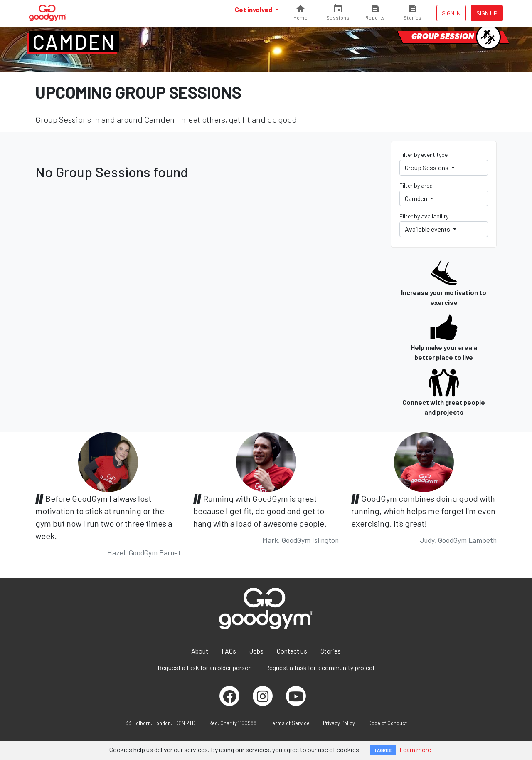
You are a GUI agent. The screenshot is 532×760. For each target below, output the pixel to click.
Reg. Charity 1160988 (233, 723)
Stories (331, 651)
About (200, 651)
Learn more (415, 749)
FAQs (229, 651)
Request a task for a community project (320, 667)
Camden (74, 42)
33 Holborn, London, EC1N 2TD (160, 723)
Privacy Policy (339, 723)
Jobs (256, 651)
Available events (428, 229)
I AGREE (383, 750)
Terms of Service (290, 723)
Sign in (451, 13)
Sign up (487, 13)
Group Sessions (427, 167)
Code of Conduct (388, 723)
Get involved (254, 9)
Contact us (292, 651)
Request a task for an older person (205, 667)
